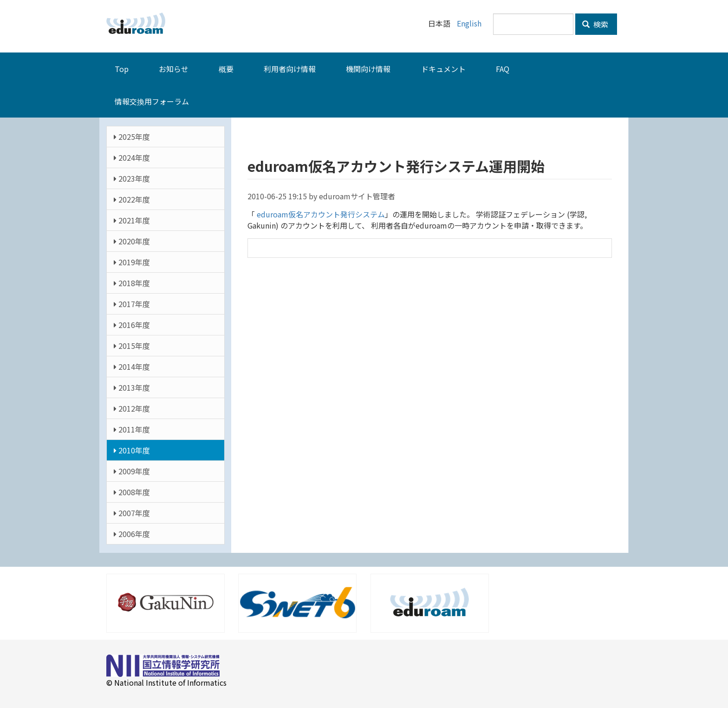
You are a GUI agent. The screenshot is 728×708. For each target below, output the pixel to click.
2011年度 (132, 429)
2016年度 (132, 324)
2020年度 (132, 241)
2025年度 (132, 136)
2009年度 (132, 471)
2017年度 (132, 303)
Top (122, 68)
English (469, 23)
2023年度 (132, 178)
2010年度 (132, 450)
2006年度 (132, 533)
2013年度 (132, 387)
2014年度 (132, 366)
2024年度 (132, 157)
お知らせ (174, 68)
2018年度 (132, 282)
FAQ (503, 68)
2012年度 (132, 408)
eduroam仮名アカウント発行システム (320, 214)
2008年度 (132, 492)
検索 (595, 24)
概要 (226, 68)
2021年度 (132, 220)
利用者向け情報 (290, 68)
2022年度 (132, 199)
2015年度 (132, 345)
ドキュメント (443, 68)
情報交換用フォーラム (152, 101)
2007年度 (132, 512)
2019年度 (132, 262)
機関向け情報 (368, 68)
